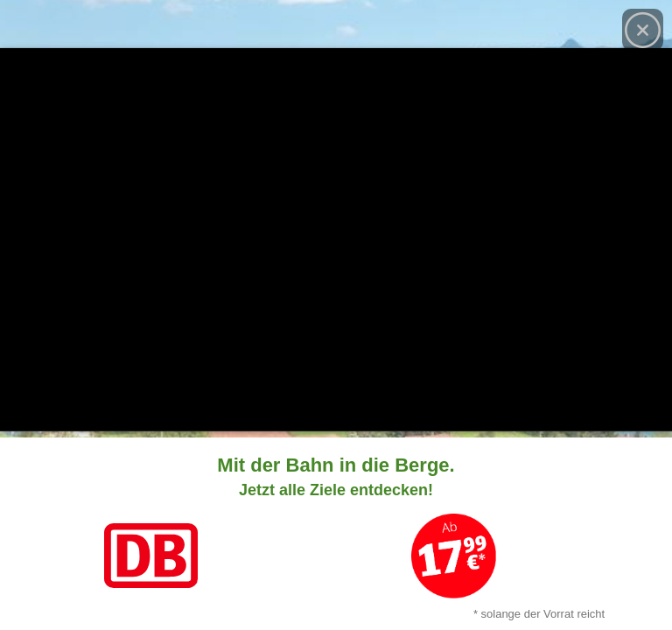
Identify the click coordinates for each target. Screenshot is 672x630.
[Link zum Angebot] (336, 534)
